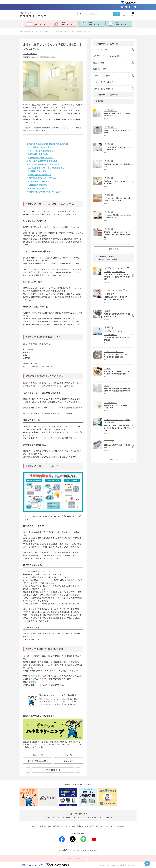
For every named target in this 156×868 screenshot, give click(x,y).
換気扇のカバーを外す (39, 181)
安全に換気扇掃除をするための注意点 (43, 164)
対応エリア (68, 761)
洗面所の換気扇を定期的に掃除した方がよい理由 (48, 144)
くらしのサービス (89, 818)
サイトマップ (111, 826)
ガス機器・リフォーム (70, 818)
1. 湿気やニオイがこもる (40, 147)
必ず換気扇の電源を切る (40, 175)
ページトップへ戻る (78, 858)
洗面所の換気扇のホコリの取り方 (41, 178)
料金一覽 (68, 755)
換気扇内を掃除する (38, 185)
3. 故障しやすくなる (38, 154)
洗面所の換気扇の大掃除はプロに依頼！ (44, 192)
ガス (40, 818)
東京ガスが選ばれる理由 (38, 761)
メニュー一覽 (38, 755)
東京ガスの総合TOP (106, 818)
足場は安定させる (37, 171)
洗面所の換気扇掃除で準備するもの (42, 161)
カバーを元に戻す (37, 188)
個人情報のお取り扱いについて (64, 826)
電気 (47, 818)
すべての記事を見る (53, 770)
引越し (56, 818)
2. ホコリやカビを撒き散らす (42, 151)
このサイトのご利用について (41, 826)
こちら (33, 682)
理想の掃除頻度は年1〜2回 (41, 157)
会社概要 (120, 826)
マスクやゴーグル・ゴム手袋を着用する (46, 168)
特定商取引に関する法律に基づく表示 (91, 826)
